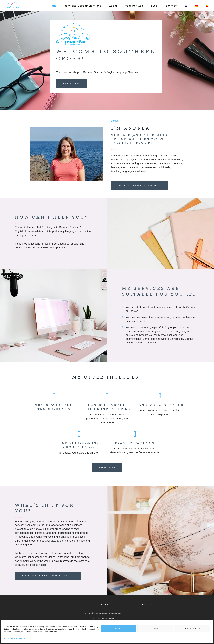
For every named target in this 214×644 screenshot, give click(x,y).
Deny (155, 628)
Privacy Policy (22, 638)
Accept (118, 628)
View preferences (192, 628)
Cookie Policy (10, 638)
